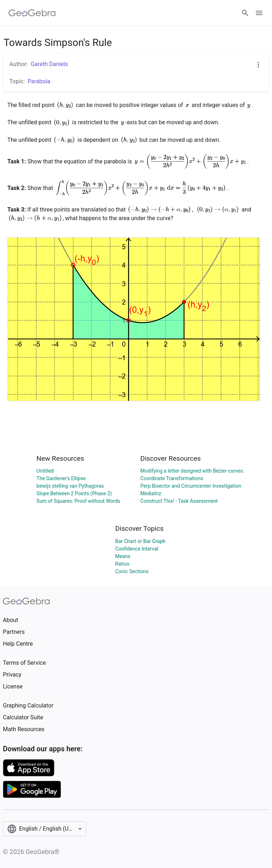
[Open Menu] (259, 13)
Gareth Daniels (50, 64)
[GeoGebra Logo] (32, 13)
